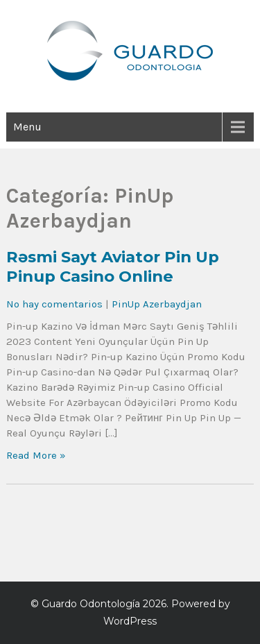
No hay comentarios (54, 304)
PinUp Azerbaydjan (157, 304)
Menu (27, 127)
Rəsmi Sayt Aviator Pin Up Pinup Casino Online (113, 266)
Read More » (36, 455)
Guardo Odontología (91, 604)
